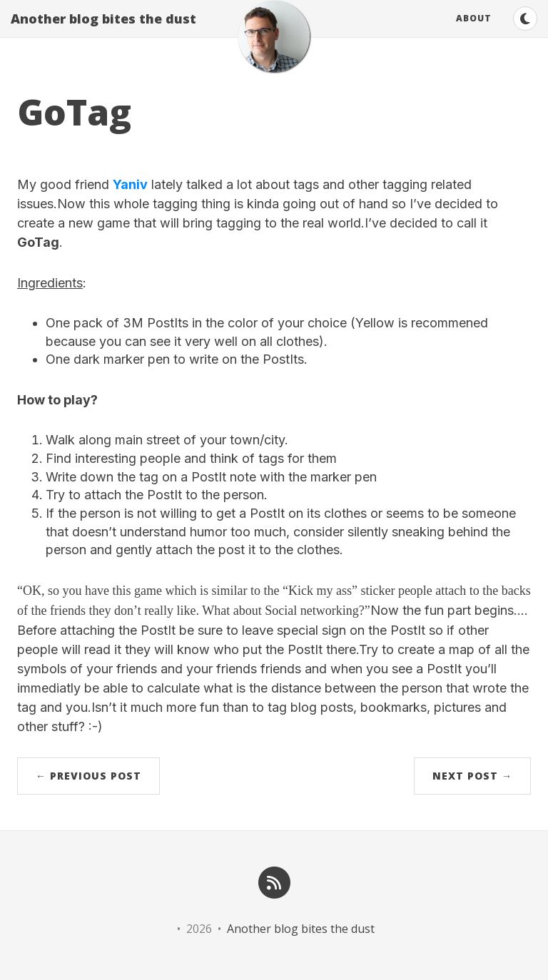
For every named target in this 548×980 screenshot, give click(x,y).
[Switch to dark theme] (525, 32)
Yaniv (130, 184)
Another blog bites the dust (103, 32)
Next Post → (472, 776)
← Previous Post (88, 776)
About (474, 32)
